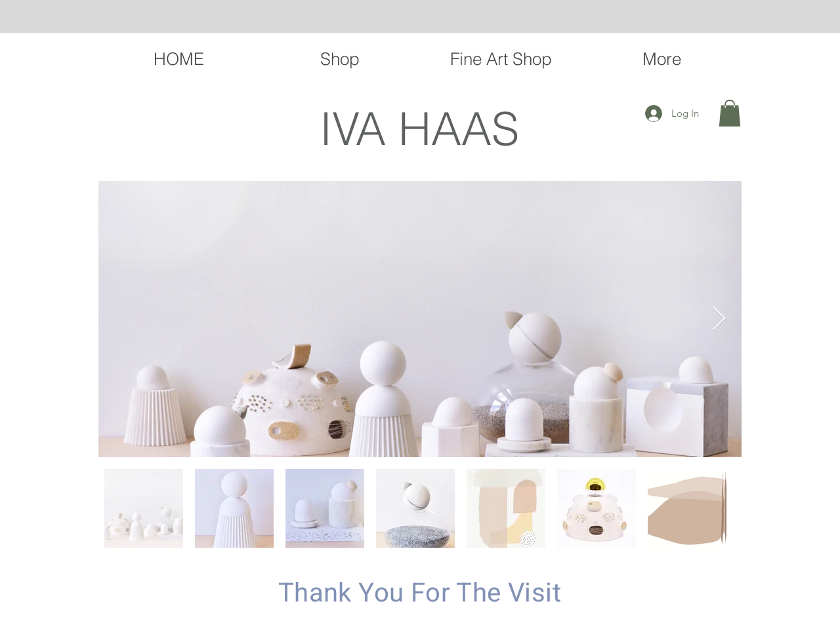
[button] (730, 113)
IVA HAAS (419, 128)
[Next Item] (719, 319)
